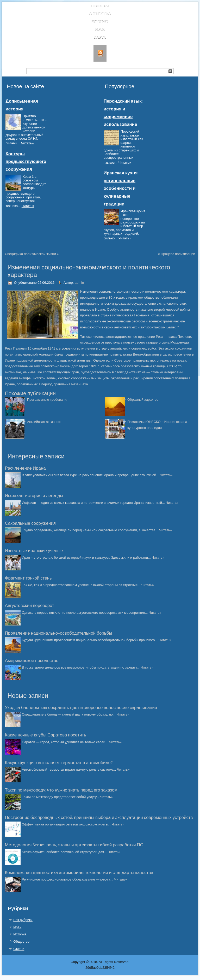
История (100, 22)
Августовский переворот (30, 606)
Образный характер (143, 400)
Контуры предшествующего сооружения (26, 162)
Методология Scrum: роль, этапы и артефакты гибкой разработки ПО (74, 845)
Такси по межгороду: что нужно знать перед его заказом (61, 790)
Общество (100, 14)
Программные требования (48, 400)
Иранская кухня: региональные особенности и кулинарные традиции (121, 188)
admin (79, 283)
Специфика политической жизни (30, 254)
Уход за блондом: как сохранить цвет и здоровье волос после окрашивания (81, 708)
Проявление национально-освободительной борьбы (59, 633)
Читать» (27, 143)
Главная (100, 6)
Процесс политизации (178, 254)
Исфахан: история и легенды (34, 496)
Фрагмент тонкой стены (29, 578)
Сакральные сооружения (30, 523)
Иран (100, 29)
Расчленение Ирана (25, 468)
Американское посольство (32, 661)
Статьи (19, 949)
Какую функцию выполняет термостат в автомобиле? (59, 763)
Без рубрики (23, 920)
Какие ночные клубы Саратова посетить (46, 735)
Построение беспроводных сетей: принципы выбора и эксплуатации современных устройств (99, 818)
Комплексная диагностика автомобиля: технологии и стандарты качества (79, 873)
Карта (100, 37)
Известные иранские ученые (34, 551)
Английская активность (45, 422)
